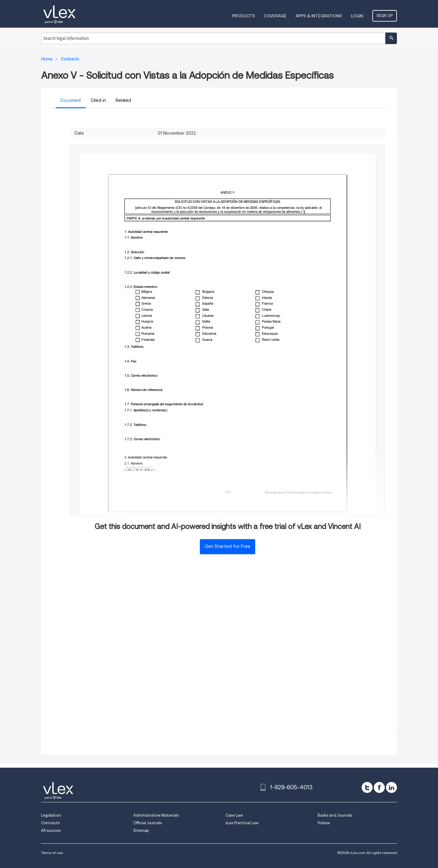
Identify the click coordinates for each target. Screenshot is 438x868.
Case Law (234, 815)
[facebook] (379, 787)
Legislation (51, 815)
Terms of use (52, 853)
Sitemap (141, 830)
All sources (51, 830)
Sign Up (385, 16)
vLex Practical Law (242, 823)
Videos (324, 823)
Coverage (275, 16)
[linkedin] (391, 787)
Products (243, 16)
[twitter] (367, 787)
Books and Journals (335, 815)
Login (357, 16)
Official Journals (148, 823)
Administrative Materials (156, 815)
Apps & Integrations (319, 16)
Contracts (50, 823)
